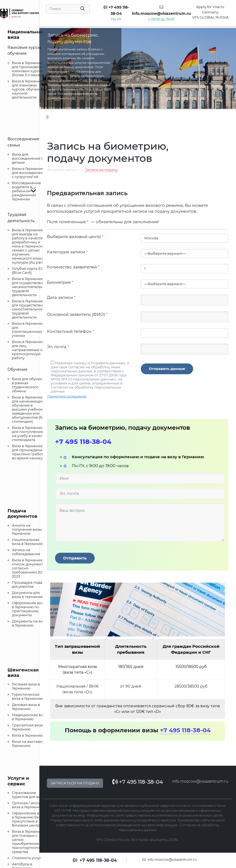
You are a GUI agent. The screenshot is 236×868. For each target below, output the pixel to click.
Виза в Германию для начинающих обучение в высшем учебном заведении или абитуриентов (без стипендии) (29, 409)
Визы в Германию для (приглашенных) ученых (28, 329)
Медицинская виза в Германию (30, 717)
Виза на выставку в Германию (29, 743)
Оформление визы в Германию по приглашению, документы (29, 609)
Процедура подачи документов (29, 584)
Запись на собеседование (26, 552)
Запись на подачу (101, 170)
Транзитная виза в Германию (29, 727)
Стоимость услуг (26, 858)
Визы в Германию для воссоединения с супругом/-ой (30, 173)
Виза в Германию (28, 735)
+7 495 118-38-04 (83, 442)
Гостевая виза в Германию (26, 686)
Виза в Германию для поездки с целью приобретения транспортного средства (28, 841)
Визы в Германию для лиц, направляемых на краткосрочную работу (28, 350)
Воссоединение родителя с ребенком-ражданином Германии (26, 191)
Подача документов (23, 513)
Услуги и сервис (18, 781)
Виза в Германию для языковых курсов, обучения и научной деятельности (30, 89)
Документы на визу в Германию (29, 623)
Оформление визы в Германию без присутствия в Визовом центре (29, 819)
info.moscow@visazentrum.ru (200, 781)
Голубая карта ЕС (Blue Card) (28, 270)
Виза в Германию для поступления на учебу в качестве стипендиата (30, 434)
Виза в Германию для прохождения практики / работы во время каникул (29, 452)
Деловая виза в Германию (26, 707)
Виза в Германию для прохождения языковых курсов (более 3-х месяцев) (30, 69)
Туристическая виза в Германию (27, 696)
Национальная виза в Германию (27, 542)
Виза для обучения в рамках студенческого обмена (29, 385)
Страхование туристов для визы (29, 795)
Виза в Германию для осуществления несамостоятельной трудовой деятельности (30, 287)
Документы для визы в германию (28, 595)
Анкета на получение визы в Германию (28, 529)
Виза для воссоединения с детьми (28, 158)
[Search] (68, 9)
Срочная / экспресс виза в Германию (30, 805)
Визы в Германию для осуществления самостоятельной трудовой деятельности (30, 309)
